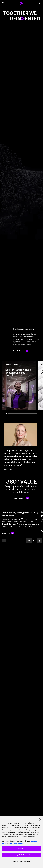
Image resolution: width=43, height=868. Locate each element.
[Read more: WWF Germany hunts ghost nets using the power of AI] (8, 533)
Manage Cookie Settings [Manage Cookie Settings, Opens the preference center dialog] (21, 861)
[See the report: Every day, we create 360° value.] (21, 498)
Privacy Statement (17, 844)
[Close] (40, 819)
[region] (21, 842)
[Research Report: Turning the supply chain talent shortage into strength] (19, 385)
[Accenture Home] (22, 3)
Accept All (21, 848)
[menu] (3, 3)
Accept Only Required (21, 855)
